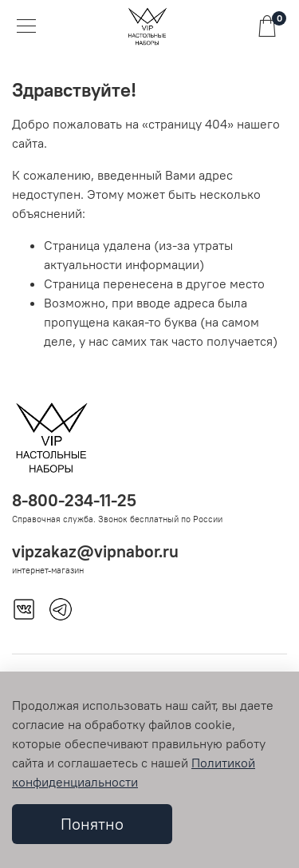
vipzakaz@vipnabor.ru (95, 551)
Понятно (92, 824)
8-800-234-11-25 (74, 500)
